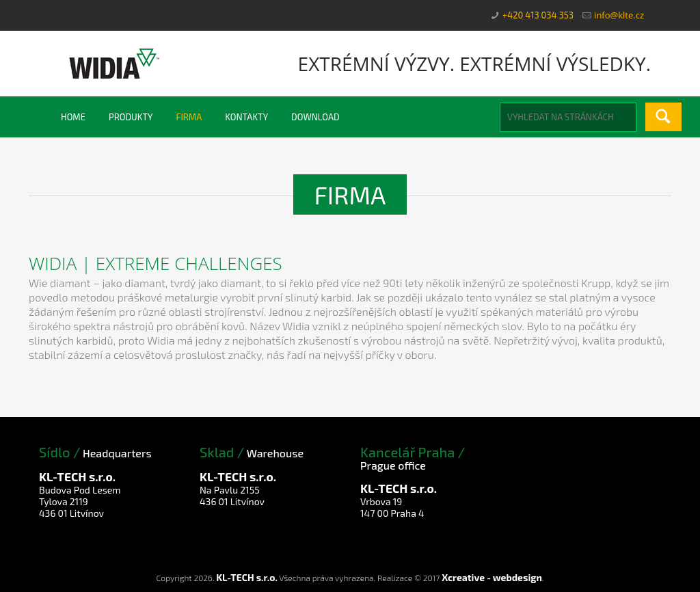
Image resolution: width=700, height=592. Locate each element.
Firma (189, 117)
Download (315, 117)
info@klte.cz (619, 15)
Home (73, 117)
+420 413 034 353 (538, 15)
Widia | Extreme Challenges (156, 263)
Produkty (131, 117)
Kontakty (246, 117)
